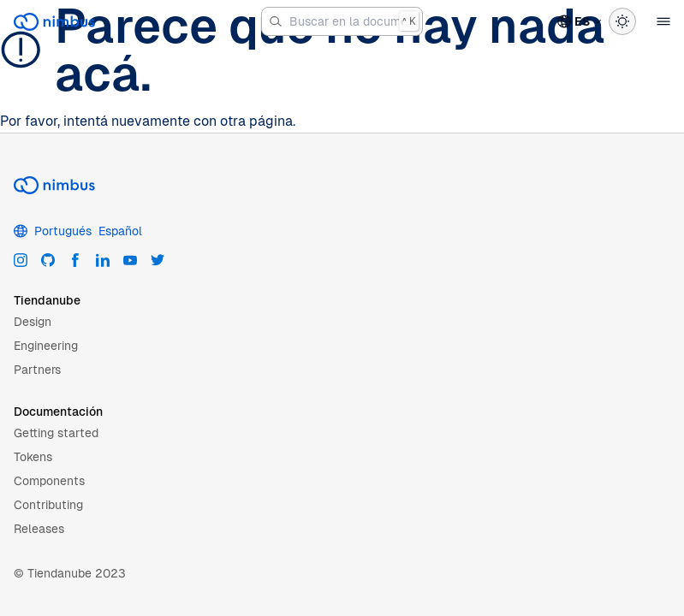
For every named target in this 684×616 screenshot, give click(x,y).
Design (33, 322)
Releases (39, 529)
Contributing (48, 505)
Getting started (56, 433)
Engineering (46, 346)
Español (120, 231)
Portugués (63, 231)
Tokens (33, 457)
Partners (37, 370)
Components (49, 481)
